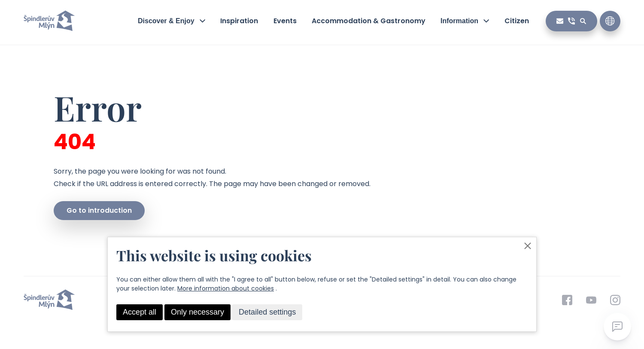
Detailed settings (267, 312)
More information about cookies (226, 288)
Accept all (140, 312)
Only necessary (197, 312)
